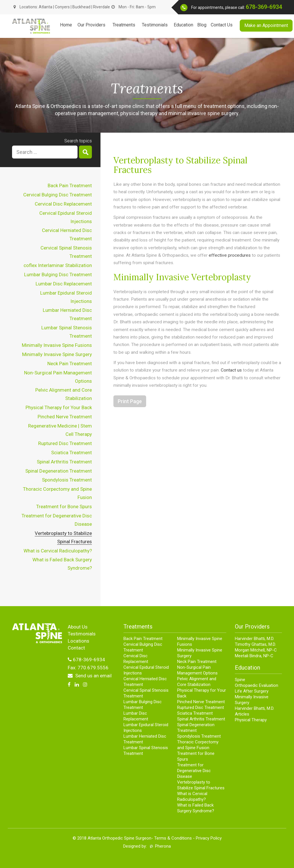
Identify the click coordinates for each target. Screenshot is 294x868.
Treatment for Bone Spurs (64, 507)
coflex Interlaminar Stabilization (58, 265)
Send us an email (90, 676)
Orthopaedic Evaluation (257, 685)
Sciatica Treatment (71, 453)
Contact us (231, 370)
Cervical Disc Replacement (63, 204)
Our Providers (91, 25)
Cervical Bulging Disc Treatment (58, 195)
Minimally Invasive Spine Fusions (57, 345)
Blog (202, 25)
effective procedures (230, 255)
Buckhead (82, 7)
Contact (76, 648)
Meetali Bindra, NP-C (254, 656)
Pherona (163, 846)
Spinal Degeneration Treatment (59, 471)
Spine (240, 680)
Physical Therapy (251, 720)
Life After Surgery (252, 691)
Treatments (124, 25)
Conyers (62, 7)
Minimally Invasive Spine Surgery (57, 354)
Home (66, 25)
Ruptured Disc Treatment (65, 443)
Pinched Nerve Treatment (65, 417)
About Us (78, 627)
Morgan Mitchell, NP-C (256, 650)
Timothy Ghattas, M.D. (255, 644)
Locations (79, 641)
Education (183, 25)
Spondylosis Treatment (67, 480)
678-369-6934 (264, 7)
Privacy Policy (209, 838)
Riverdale (101, 7)
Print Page (130, 401)
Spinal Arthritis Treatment (64, 462)
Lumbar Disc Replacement (64, 284)
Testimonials (155, 25)
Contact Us (222, 25)
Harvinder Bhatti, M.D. (255, 639)
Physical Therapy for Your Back (59, 407)
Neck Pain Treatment (70, 364)
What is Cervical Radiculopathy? (58, 551)
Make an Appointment (266, 25)
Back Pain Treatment (70, 185)
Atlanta (46, 7)
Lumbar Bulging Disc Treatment (58, 274)
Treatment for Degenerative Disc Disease (194, 771)
